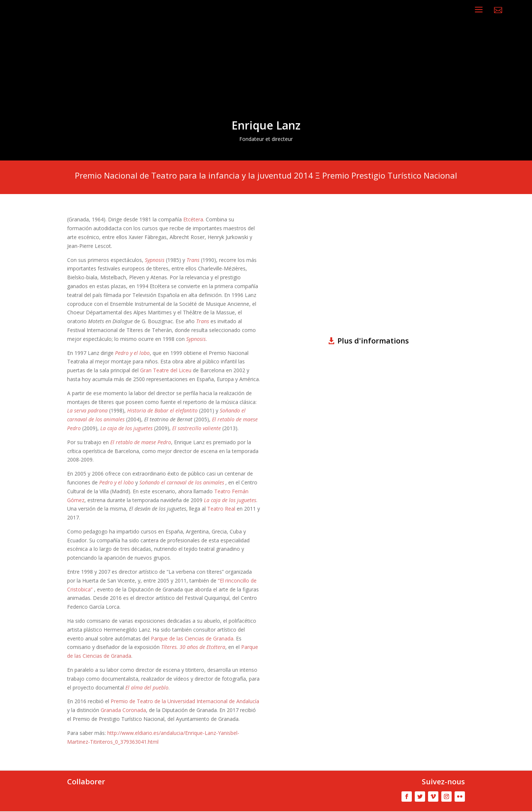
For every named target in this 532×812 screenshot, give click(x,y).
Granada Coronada (123, 710)
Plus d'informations (373, 341)
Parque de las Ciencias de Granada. (193, 638)
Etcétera (193, 219)
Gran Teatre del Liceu (166, 370)
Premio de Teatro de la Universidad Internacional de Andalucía (185, 701)
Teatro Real (221, 509)
